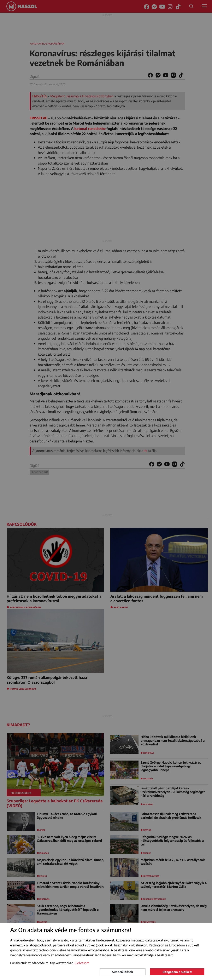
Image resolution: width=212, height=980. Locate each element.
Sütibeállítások (123, 972)
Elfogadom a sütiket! (177, 972)
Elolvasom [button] (82, 963)
